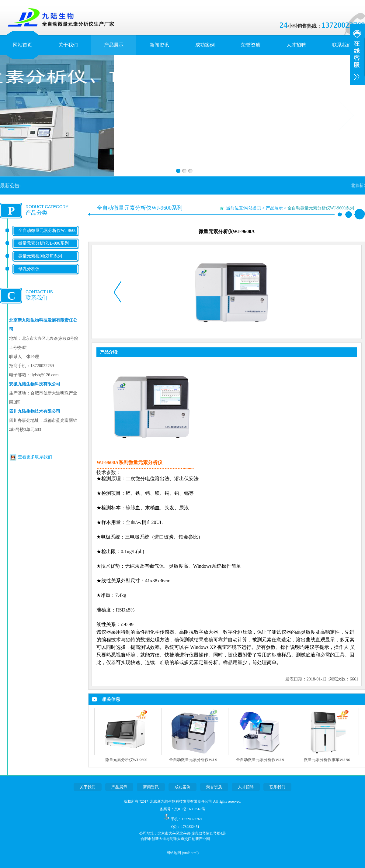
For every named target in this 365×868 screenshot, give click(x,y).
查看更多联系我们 (35, 457)
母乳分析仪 (29, 269)
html (194, 853)
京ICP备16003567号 (190, 809)
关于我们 (68, 45)
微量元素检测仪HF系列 (40, 256)
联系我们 (342, 45)
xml (186, 853)
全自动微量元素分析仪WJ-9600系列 (47, 235)
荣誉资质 (251, 45)
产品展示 (114, 45)
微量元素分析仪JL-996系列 (43, 243)
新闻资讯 (159, 45)
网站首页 (23, 45)
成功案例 (205, 45)
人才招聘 (296, 45)
